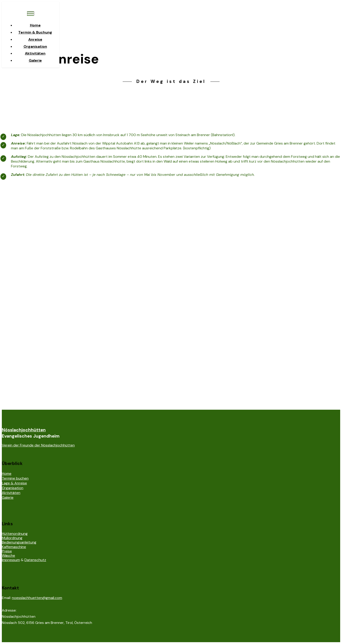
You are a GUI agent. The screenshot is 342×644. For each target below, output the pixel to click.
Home (35, 25)
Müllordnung (12, 538)
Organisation (35, 46)
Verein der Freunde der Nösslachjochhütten (38, 445)
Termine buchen (15, 478)
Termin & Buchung (35, 32)
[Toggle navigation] (31, 13)
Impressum (11, 560)
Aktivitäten (35, 53)
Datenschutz (35, 560)
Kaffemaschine (14, 547)
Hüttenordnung (15, 534)
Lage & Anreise (14, 483)
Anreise (35, 39)
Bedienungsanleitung (19, 542)
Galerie (35, 60)
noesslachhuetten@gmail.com (37, 598)
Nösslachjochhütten (24, 430)
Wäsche (8, 556)
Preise (7, 551)
